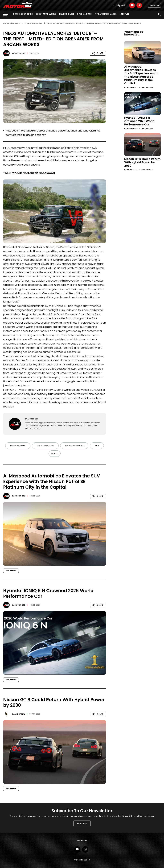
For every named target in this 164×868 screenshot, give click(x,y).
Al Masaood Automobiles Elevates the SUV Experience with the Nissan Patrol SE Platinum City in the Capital (141, 75)
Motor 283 (20, 53)
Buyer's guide (67, 14)
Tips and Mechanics (106, 14)
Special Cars (84, 14)
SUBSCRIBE (154, 5)
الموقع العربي (119, 5)
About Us (82, 841)
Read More (11, 571)
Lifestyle (124, 14)
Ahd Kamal (20, 714)
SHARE (98, 53)
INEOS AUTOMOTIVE (74, 446)
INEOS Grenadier (45, 446)
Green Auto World (46, 14)
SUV (97, 446)
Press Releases (18, 446)
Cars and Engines (23, 14)
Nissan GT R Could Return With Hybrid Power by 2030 (142, 162)
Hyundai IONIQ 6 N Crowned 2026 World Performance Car (139, 121)
